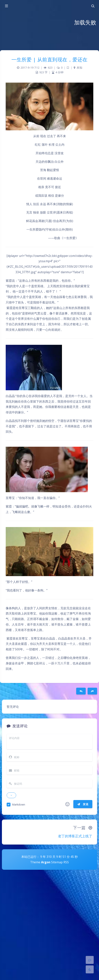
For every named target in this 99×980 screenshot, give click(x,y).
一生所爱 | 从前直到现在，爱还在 (49, 59)
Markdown (19, 804)
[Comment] (90, 960)
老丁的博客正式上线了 (75, 836)
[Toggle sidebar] (6, 6)
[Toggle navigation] (93, 6)
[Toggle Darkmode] (90, 969)
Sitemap (57, 862)
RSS (66, 862)
